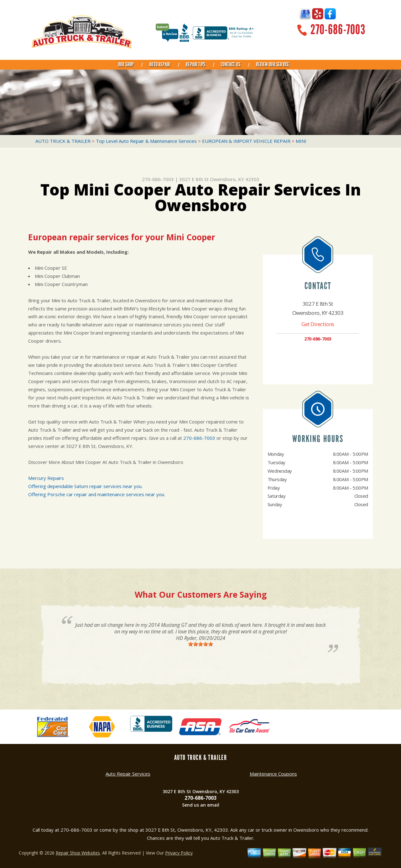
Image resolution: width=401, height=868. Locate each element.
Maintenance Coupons (273, 774)
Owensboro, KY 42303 (235, 179)
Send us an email (201, 805)
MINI (301, 141)
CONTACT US (231, 65)
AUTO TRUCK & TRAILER (63, 141)
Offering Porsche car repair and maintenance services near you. (97, 494)
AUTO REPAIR (160, 65)
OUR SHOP (126, 65)
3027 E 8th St (194, 179)
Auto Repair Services (128, 774)
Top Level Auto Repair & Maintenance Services (146, 141)
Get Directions (318, 324)
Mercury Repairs (46, 478)
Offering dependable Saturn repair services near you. (85, 486)
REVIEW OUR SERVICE (273, 65)
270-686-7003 (338, 30)
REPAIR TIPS (195, 65)
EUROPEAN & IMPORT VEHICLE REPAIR (246, 141)
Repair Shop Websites (78, 853)
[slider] (200, 644)
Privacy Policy (179, 853)
